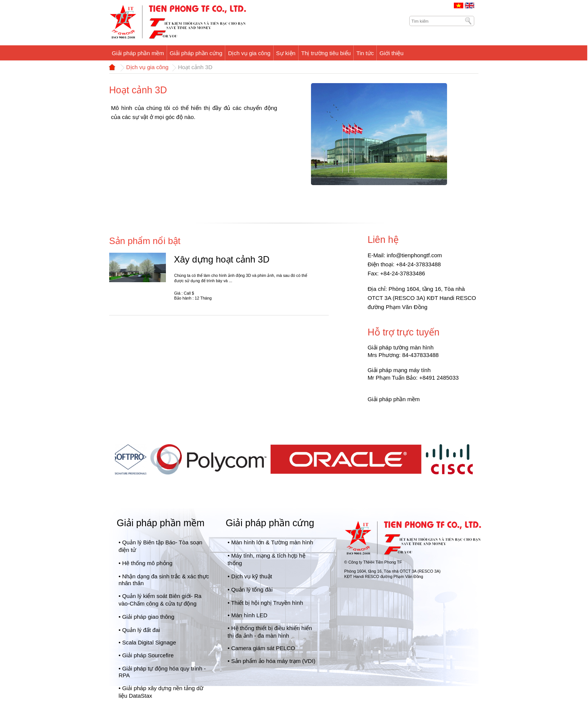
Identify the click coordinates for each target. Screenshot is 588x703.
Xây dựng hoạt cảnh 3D (222, 259)
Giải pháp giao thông (148, 617)
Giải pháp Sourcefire (148, 655)
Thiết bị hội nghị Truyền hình (267, 603)
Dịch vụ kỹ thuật (252, 576)
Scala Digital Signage (149, 642)
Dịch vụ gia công (147, 67)
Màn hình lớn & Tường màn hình (272, 542)
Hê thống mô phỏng (147, 563)
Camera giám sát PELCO (263, 648)
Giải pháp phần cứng (270, 523)
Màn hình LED (249, 615)
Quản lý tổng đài (252, 589)
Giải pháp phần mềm (161, 523)
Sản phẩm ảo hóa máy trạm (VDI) (273, 661)
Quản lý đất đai (141, 630)
